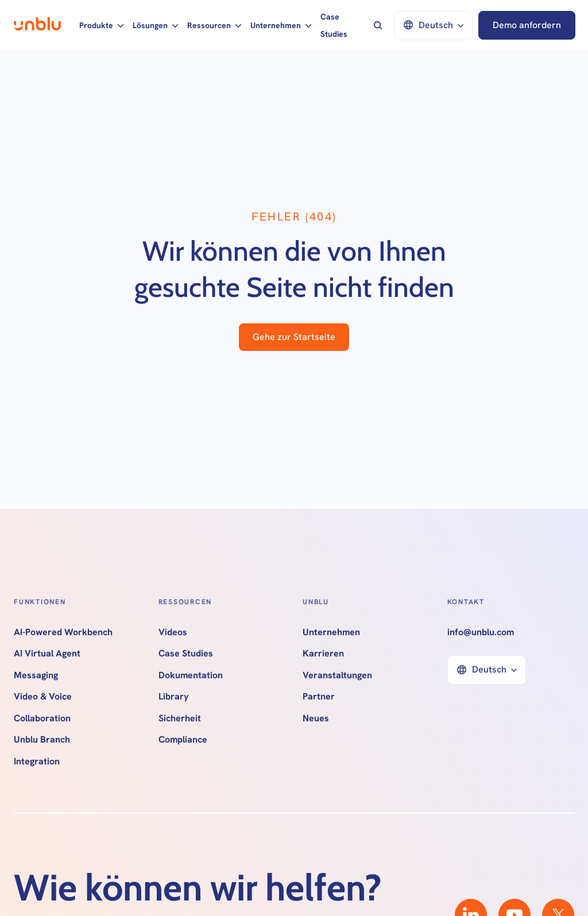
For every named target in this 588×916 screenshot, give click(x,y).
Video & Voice (43, 697)
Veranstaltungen (337, 675)
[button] (101, 25)
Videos (173, 632)
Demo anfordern (527, 25)
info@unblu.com (481, 632)
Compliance (183, 740)
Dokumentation (191, 675)
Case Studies (334, 25)
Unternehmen (331, 632)
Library (174, 697)
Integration (37, 762)
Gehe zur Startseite (294, 337)
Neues (316, 718)
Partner (319, 697)
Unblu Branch (42, 740)
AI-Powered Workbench (63, 632)
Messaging (36, 675)
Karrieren (323, 654)
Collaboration (42, 718)
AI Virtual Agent (47, 654)
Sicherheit (180, 718)
